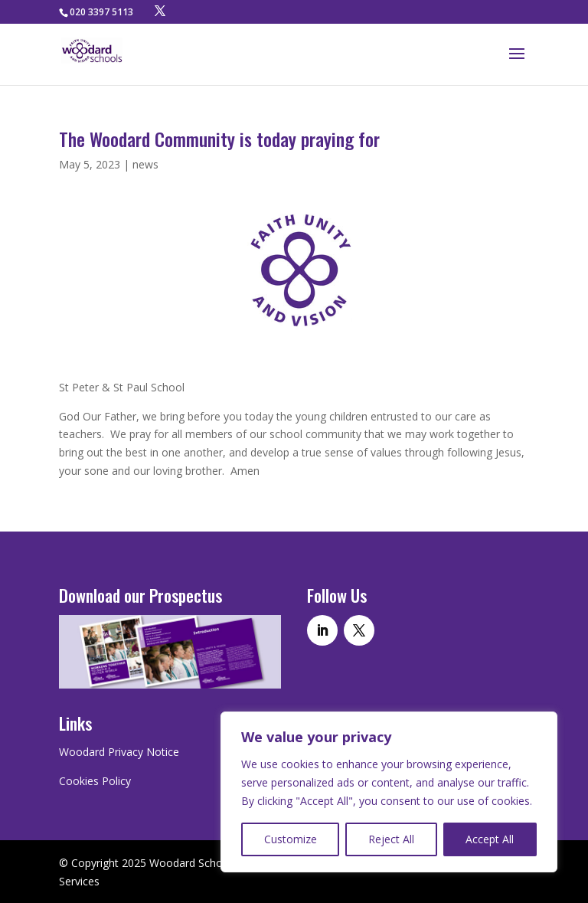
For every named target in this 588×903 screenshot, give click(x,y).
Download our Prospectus (140, 595)
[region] (389, 792)
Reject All (391, 839)
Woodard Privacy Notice (119, 752)
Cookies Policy (95, 781)
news (145, 164)
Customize (291, 839)
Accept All (490, 839)
